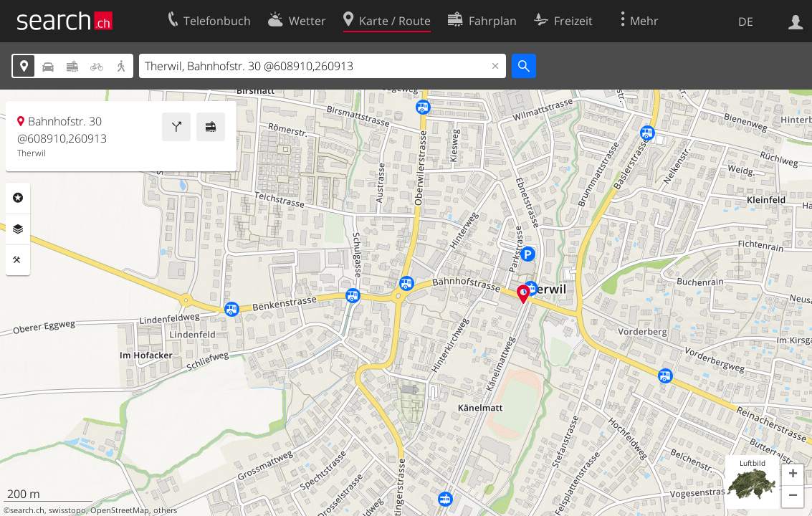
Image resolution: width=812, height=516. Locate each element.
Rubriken (18, 198)
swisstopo (67, 510)
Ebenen (18, 229)
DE (746, 21)
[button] (793, 475)
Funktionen (18, 260)
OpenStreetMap (120, 510)
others (165, 510)
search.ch (27, 510)
